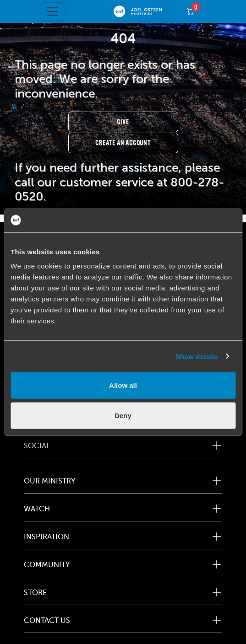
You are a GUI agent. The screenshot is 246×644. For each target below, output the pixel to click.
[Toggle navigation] (53, 11)
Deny (123, 415)
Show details (197, 356)
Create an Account (123, 143)
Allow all (123, 385)
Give (123, 122)
